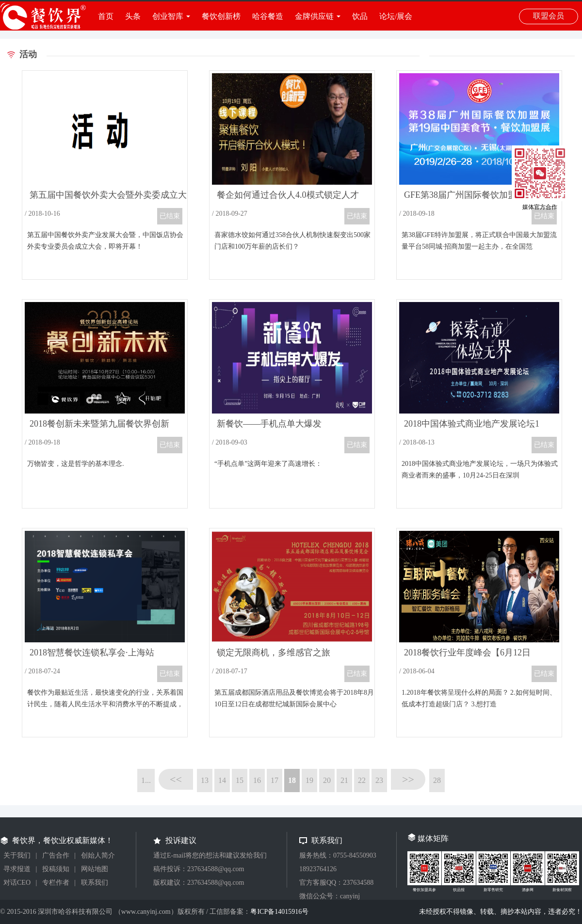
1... (146, 780)
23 (379, 780)
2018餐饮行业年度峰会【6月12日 (467, 653)
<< (176, 779)
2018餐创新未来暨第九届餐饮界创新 (99, 424)
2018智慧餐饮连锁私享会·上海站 (92, 653)
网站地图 (95, 869)
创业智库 (168, 16)
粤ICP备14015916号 (279, 912)
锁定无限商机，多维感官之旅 (274, 653)
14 (222, 780)
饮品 (360, 16)
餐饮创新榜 (221, 16)
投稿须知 (56, 869)
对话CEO (17, 883)
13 (205, 780)
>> (408, 779)
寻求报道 (17, 869)
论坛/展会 (396, 16)
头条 (133, 16)
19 (309, 780)
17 (275, 780)
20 (327, 780)
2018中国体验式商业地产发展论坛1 (472, 424)
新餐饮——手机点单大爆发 (269, 424)
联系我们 (95, 883)
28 (437, 780)
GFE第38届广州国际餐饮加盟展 (465, 195)
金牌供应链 (314, 16)
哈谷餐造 (268, 16)
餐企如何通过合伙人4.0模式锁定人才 (288, 195)
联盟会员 (549, 16)
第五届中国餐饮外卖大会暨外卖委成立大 (108, 195)
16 (257, 780)
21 (344, 780)
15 (240, 780)
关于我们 (17, 855)
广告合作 (56, 855)
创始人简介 (98, 855)
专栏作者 (56, 883)
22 (362, 780)
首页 (106, 16)
